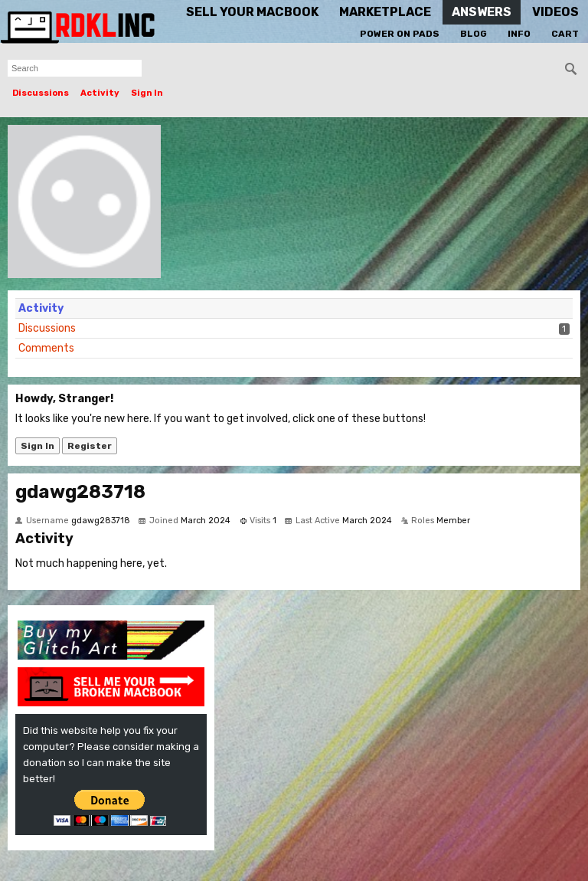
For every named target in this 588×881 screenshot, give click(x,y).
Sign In (147, 93)
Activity (100, 93)
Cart (565, 34)
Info (519, 34)
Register (90, 446)
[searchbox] (75, 68)
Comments (46, 348)
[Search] (571, 69)
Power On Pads (400, 34)
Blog (474, 34)
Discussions (41, 93)
